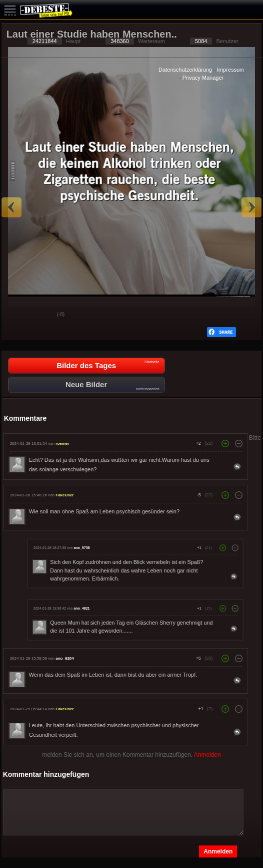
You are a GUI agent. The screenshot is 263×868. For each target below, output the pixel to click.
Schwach (42, 315)
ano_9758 (81, 547)
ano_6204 (64, 658)
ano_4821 (81, 608)
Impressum (230, 70)
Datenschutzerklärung (185, 70)
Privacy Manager (203, 78)
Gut (17, 315)
